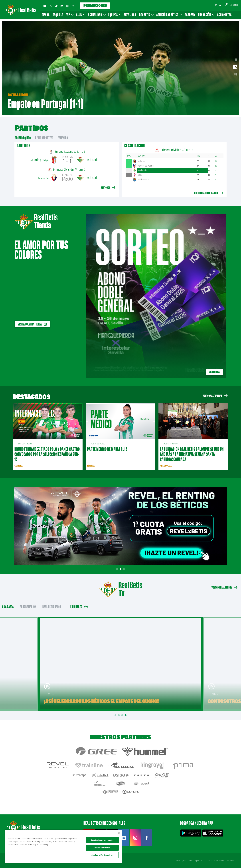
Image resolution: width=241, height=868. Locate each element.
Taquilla (58, 15)
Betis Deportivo (44, 138)
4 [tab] (126, 715)
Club (81, 15)
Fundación (206, 15)
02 (236, 68)
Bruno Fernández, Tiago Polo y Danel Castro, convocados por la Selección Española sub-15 (47, 454)
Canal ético (230, 861)
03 (236, 74)
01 (235, 61)
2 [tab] (121, 569)
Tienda (46, 15)
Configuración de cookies (102, 855)
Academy (190, 15)
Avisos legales (181, 861)
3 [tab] (124, 569)
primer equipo (23, 138)
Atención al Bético (169, 15)
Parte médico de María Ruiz (107, 449)
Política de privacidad (196, 861)
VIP (70, 15)
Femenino (63, 138)
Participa (214, 372)
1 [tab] (118, 569)
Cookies (209, 861)
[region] (63, 846)
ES (216, 5)
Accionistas (224, 15)
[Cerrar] (119, 833)
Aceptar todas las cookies (102, 840)
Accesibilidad (219, 861)
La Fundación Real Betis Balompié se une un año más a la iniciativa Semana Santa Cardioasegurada (192, 454)
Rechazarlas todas (102, 848)
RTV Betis (146, 15)
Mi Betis (232, 5)
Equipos (115, 15)
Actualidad (97, 15)
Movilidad (130, 15)
